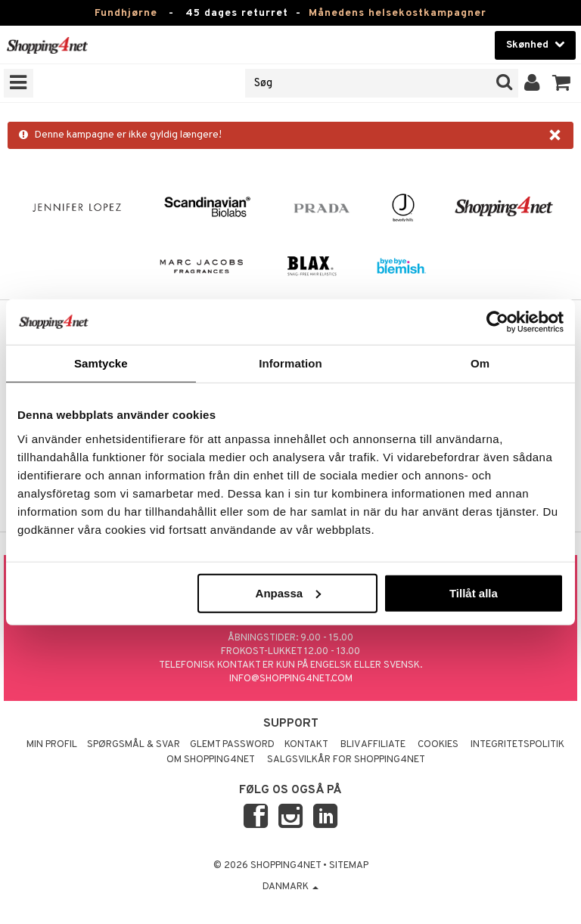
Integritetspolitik (517, 745)
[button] (562, 83)
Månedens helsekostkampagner (398, 13)
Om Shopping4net (211, 760)
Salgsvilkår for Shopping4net (346, 760)
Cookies (438, 745)
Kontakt (306, 745)
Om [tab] (480, 363)
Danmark (290, 887)
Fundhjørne (126, 13)
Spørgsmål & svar (134, 745)
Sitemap (349, 866)
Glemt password (232, 745)
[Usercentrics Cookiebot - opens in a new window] (497, 322)
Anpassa (289, 592)
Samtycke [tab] (101, 363)
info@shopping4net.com (291, 679)
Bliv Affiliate (373, 745)
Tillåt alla (474, 592)
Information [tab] (290, 363)
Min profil (52, 745)
